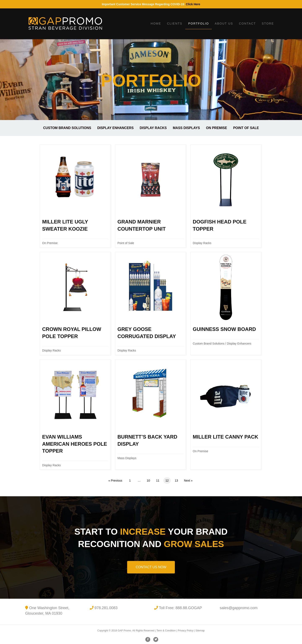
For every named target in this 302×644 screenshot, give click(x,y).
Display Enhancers (115, 128)
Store (268, 24)
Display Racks (153, 128)
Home (156, 24)
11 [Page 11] (158, 481)
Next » (188, 481)
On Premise (216, 128)
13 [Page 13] (176, 481)
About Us (224, 24)
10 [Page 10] (148, 481)
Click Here (193, 4)
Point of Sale (246, 128)
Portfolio (199, 24)
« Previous (115, 481)
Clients (175, 24)
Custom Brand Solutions (67, 128)
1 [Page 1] (130, 481)
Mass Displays (186, 128)
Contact (247, 24)
